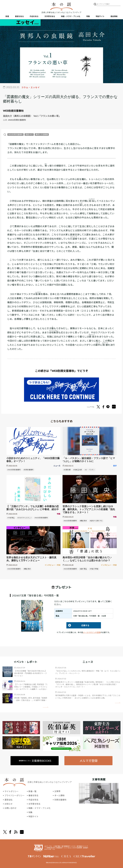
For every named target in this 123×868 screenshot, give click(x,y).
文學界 (57, 791)
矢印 (46, 707)
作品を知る (34, 16)
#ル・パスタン (90, 470)
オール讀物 (59, 795)
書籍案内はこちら (35, 761)
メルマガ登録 (88, 761)
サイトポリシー (12, 791)
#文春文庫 (67, 470)
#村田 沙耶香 (94, 569)
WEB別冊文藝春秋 (13, 111)
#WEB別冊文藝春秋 (17, 120)
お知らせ (9, 804)
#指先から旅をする (96, 521)
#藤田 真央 (83, 521)
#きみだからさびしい (25, 518)
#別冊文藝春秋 (28, 470)
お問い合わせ (11, 808)
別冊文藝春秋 (60, 800)
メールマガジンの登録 (92, 632)
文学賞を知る (50, 16)
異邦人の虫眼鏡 (42, 135)
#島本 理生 (83, 569)
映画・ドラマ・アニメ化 (71, 16)
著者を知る (19, 16)
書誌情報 (114, 16)
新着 (7, 16)
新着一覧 (32, 791)
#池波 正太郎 (78, 470)
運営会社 (9, 800)
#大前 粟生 (11, 518)
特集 (88, 16)
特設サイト (100, 16)
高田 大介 (29, 135)
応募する (78, 625)
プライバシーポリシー (15, 795)
